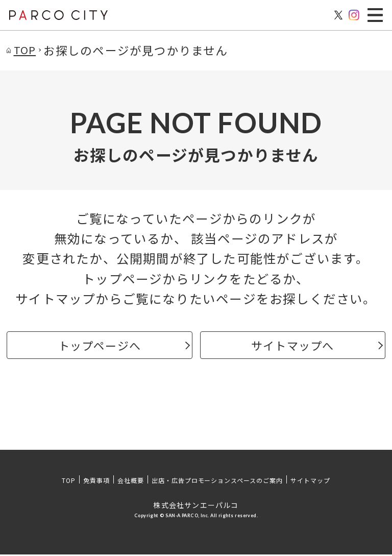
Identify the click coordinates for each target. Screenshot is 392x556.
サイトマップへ (293, 346)
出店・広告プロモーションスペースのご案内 (217, 482)
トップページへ (99, 346)
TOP (69, 482)
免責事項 (96, 482)
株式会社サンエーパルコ (196, 506)
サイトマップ (310, 482)
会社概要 (131, 482)
